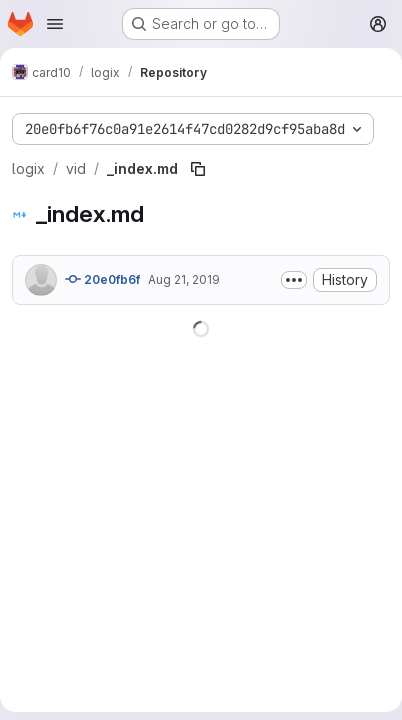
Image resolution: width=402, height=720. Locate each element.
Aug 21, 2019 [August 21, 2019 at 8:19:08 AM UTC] (184, 279)
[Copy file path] (198, 169)
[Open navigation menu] (55, 24)
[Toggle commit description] (294, 280)
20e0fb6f (102, 279)
